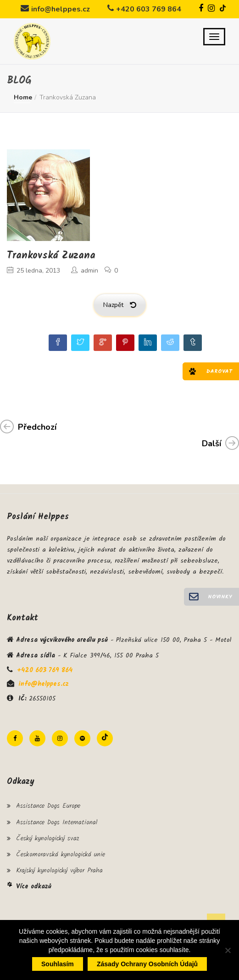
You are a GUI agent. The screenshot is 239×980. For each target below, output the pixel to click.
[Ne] (228, 950)
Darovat (219, 371)
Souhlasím (58, 964)
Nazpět (120, 305)
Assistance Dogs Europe (48, 806)
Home (23, 97)
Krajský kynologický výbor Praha (59, 871)
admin (89, 271)
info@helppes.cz (61, 9)
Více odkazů (34, 887)
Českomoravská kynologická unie (61, 854)
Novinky (220, 597)
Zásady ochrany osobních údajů (147, 964)
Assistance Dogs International (57, 822)
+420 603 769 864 (149, 9)
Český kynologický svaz (47, 838)
